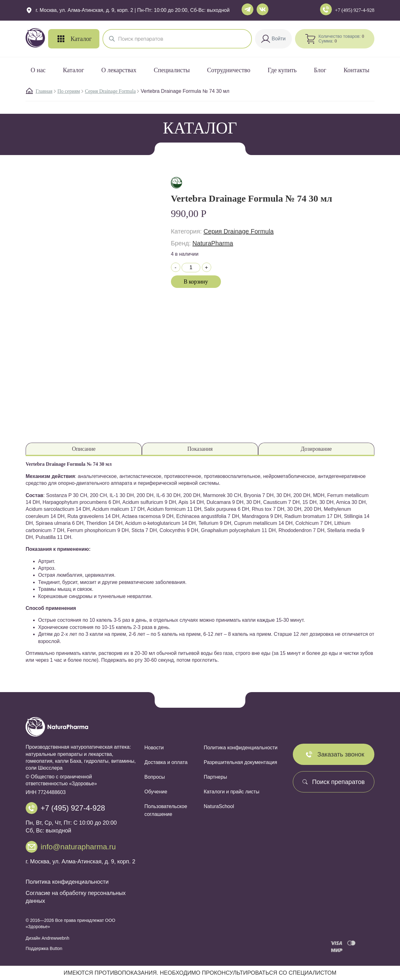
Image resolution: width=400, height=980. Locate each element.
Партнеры (215, 777)
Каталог (73, 70)
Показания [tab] (200, 449)
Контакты (356, 70)
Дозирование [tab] (316, 449)
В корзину (196, 282)
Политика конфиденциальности (67, 882)
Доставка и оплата (166, 762)
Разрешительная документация (240, 762)
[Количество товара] (191, 268)
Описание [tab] (84, 449)
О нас (38, 70)
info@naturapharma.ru (78, 847)
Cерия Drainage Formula (110, 91)
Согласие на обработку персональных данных (76, 897)
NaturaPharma (213, 243)
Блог (320, 70)
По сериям (69, 91)
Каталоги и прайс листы (232, 792)
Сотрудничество (229, 70)
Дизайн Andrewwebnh (47, 938)
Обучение (156, 792)
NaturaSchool (219, 806)
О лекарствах (119, 70)
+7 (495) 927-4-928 (355, 10)
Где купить (282, 70)
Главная (44, 91)
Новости (154, 748)
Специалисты (172, 70)
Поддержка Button (44, 948)
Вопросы (155, 777)
